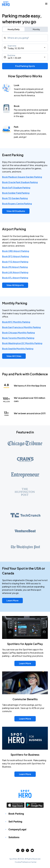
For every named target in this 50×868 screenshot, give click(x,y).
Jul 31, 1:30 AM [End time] (14, 58)
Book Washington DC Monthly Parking (22, 343)
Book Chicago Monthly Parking (18, 333)
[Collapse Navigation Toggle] (46, 4)
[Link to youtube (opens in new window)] (32, 851)
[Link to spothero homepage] (25, 794)
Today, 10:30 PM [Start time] (16, 48)
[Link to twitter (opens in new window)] (27, 851)
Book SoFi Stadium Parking (16, 188)
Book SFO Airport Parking (15, 256)
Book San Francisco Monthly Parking (21, 327)
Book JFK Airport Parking (15, 267)
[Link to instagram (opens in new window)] (23, 851)
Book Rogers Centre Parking (17, 204)
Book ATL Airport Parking (15, 278)
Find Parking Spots (25, 66)
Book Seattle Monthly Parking (18, 349)
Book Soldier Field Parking (16, 193)
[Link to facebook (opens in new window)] (18, 851)
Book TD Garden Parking (15, 198)
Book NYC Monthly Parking (16, 322)
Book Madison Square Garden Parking (22, 177)
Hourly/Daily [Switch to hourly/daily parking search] (14, 29)
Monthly (36, 29)
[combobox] (25, 38)
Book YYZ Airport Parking (15, 262)
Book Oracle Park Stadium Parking (20, 182)
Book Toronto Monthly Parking (18, 338)
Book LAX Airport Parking (15, 272)
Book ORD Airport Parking (16, 251)
